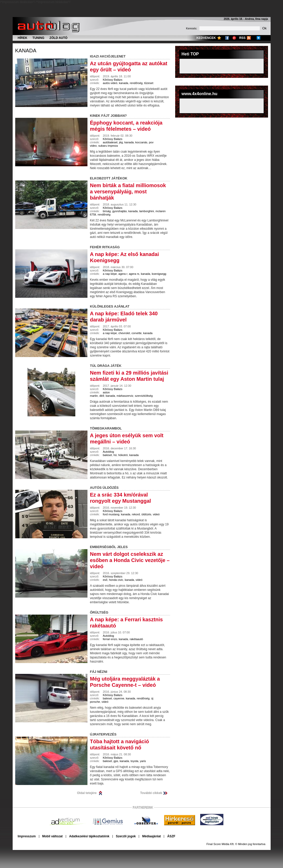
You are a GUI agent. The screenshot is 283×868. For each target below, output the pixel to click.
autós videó (110, 83)
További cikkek (151, 793)
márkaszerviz (125, 396)
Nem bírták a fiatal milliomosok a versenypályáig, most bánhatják (128, 192)
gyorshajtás (119, 211)
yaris (143, 761)
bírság (107, 211)
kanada (26, 51)
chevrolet (124, 333)
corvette (137, 333)
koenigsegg (159, 274)
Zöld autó (59, 38)
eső (105, 580)
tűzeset (149, 83)
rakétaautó (136, 639)
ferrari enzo (110, 639)
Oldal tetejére (87, 793)
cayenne (119, 698)
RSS (242, 38)
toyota (134, 761)
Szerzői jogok (126, 836)
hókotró (123, 455)
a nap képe (110, 274)
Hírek (23, 38)
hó (115, 455)
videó (156, 514)
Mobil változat (52, 836)
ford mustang (111, 514)
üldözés (146, 514)
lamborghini (147, 211)
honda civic (116, 580)
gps (116, 761)
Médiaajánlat (151, 836)
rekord (136, 514)
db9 (102, 396)
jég (121, 142)
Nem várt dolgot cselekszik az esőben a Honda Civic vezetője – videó (130, 560)
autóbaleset (110, 142)
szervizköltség (144, 396)
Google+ (234, 38)
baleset (107, 455)
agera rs (134, 274)
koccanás (141, 142)
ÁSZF (171, 836)
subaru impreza (108, 146)
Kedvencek (206, 38)
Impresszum (27, 836)
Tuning (38, 38)
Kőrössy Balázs (113, 80)
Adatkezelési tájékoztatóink (89, 836)
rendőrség (136, 83)
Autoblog (108, 452)
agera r (123, 274)
